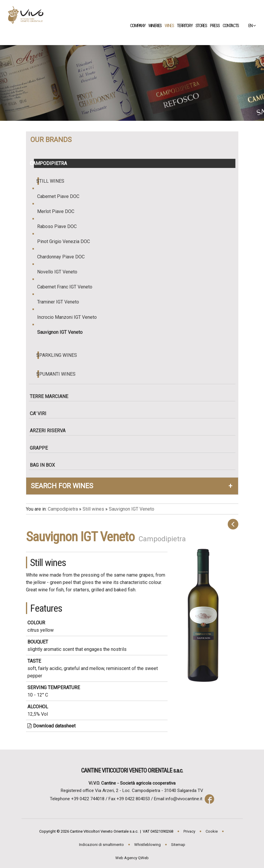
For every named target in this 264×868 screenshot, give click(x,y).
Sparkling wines (57, 355)
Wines (171, 26)
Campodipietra (50, 163)
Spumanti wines (56, 374)
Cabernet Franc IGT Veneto (68, 287)
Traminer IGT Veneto (61, 302)
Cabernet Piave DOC (61, 196)
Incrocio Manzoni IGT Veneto (70, 317)
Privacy (189, 831)
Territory (187, 26)
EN (249, 26)
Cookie (212, 831)
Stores (203, 26)
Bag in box (44, 465)
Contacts (233, 26)
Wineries (157, 26)
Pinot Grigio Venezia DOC (66, 241)
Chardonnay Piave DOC (64, 257)
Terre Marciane (51, 396)
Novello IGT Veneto (60, 272)
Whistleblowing (147, 845)
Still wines (51, 181)
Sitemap (178, 845)
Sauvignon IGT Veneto (63, 332)
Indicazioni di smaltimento (101, 845)
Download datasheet (51, 726)
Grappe (41, 448)
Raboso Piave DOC (60, 226)
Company (140, 26)
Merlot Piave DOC (59, 211)
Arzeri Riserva (50, 431)
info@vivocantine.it (184, 799)
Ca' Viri (40, 414)
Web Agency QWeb (132, 858)
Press (217, 26)
